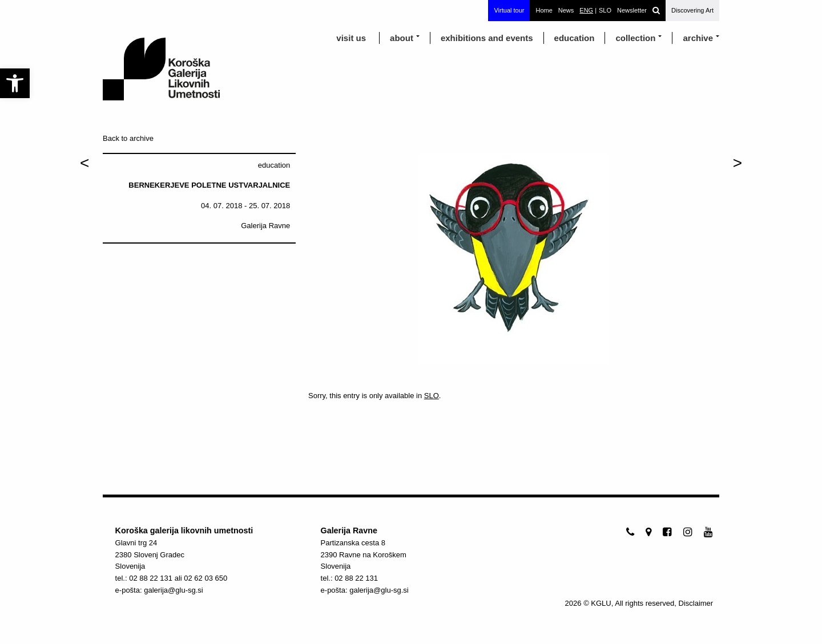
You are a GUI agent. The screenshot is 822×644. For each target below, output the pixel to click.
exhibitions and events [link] (487, 38)
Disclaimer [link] (696, 603)
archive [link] (698, 38)
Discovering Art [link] (692, 10)
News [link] (566, 10)
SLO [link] (432, 396)
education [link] (575, 38)
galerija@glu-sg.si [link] (174, 590)
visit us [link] (351, 38)
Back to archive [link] (128, 138)
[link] (15, 83)
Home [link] (544, 10)
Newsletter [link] (632, 10)
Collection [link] (635, 38)
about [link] (402, 38)
